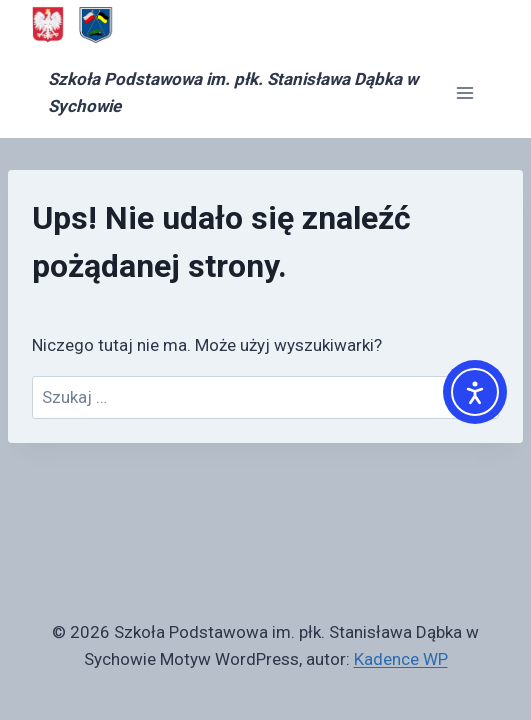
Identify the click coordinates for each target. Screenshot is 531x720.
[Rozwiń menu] (464, 93)
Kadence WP (401, 659)
